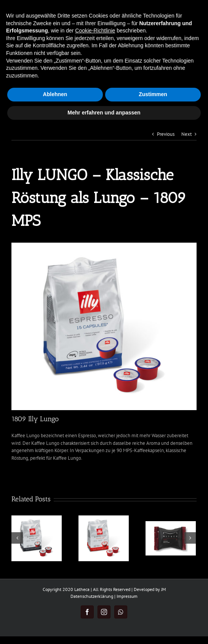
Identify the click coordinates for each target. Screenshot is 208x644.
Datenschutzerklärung (92, 596)
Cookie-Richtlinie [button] (95, 31)
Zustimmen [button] (153, 94)
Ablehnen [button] (55, 94)
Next (186, 134)
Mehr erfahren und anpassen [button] (104, 113)
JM (163, 589)
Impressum (127, 596)
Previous (166, 134)
